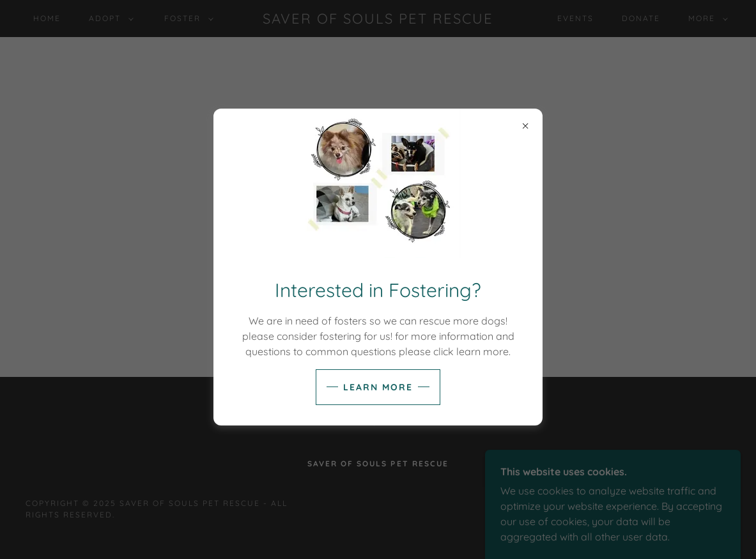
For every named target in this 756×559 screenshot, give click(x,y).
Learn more (378, 387)
